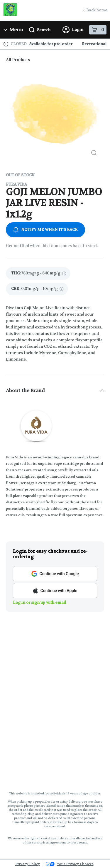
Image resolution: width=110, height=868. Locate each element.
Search (40, 30)
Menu (13, 30)
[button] (55, 390)
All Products (18, 60)
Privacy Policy (28, 864)
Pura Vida (16, 184)
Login (73, 30)
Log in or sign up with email (39, 603)
